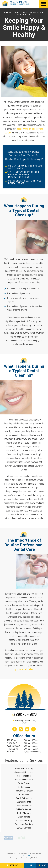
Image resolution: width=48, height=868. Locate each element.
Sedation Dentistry (24, 820)
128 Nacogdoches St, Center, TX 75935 (24, 722)
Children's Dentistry (24, 809)
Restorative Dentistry (24, 779)
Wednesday (14, 746)
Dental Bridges (24, 787)
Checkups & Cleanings (24, 772)
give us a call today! (24, 669)
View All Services (24, 828)
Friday (11, 752)
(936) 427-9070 (24, 715)
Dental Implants (24, 802)
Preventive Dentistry (24, 768)
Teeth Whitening (24, 813)
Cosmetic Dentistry (24, 806)
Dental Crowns (24, 783)
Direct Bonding (24, 817)
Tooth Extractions (24, 798)
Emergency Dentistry (24, 824)
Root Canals (24, 794)
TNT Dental (35, 858)
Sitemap (19, 856)
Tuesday (12, 743)
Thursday (13, 749)
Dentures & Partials (24, 791)
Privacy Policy (27, 856)
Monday (12, 740)
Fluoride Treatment (24, 776)
